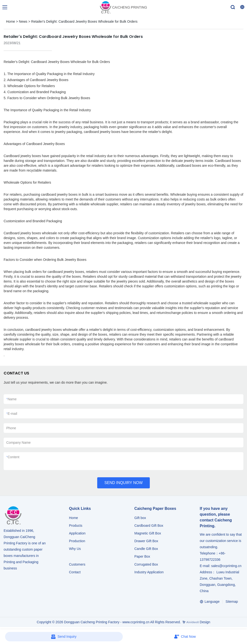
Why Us (75, 549)
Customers (77, 564)
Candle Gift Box (146, 549)
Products (76, 526)
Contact (75, 572)
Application (77, 533)
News (23, 21)
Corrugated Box (146, 564)
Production (77, 541)
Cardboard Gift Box (149, 526)
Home (10, 21)
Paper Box (142, 556)
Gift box (140, 518)
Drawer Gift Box (146, 541)
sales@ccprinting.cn (226, 566)
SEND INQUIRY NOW (124, 483)
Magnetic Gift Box (148, 533)
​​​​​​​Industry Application (149, 572)
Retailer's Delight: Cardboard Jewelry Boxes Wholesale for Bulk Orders (84, 21)
